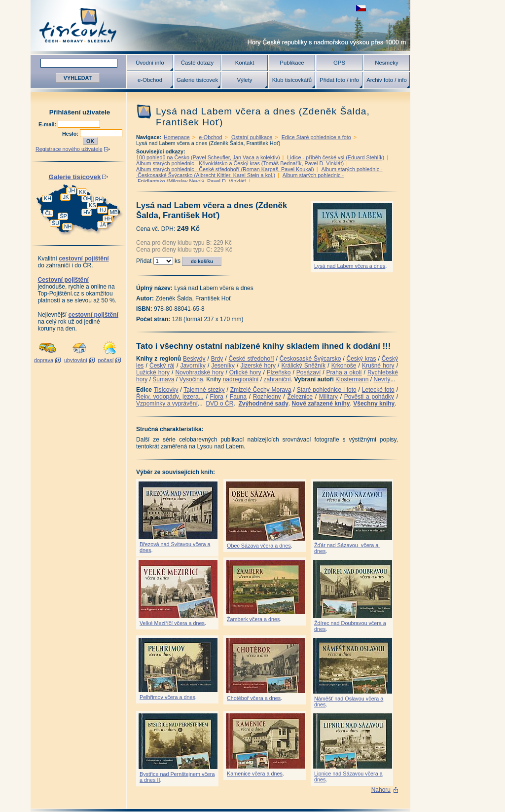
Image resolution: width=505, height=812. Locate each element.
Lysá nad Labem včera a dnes (350, 266)
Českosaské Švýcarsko (310, 359)
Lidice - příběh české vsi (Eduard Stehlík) (336, 157)
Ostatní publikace (252, 137)
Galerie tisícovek (197, 80)
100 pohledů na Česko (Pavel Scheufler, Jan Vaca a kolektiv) (208, 157)
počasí (106, 360)
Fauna (238, 397)
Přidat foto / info (339, 80)
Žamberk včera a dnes (253, 619)
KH (48, 198)
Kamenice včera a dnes (255, 774)
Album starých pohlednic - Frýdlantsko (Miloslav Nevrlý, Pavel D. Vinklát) (240, 178)
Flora (217, 397)
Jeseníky (223, 366)
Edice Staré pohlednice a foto (316, 137)
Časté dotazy (197, 63)
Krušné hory (378, 366)
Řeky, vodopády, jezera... (170, 397)
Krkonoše (344, 366)
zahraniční (277, 379)
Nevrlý (382, 379)
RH (99, 199)
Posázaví (308, 372)
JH (72, 190)
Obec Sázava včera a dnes (259, 546)
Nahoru (381, 790)
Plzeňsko (279, 372)
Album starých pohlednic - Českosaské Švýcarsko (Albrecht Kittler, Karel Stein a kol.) (259, 172)
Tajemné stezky (204, 390)
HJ (103, 210)
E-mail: (48, 124)
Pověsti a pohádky (369, 397)
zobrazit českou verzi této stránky (361, 8)
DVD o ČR (219, 404)
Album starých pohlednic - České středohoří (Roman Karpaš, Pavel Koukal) (225, 169)
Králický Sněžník (304, 366)
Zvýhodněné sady (263, 404)
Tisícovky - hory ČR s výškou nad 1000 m (220, 25)
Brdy (217, 359)
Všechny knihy (374, 404)
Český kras (361, 359)
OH (87, 198)
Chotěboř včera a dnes (254, 698)
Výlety (244, 80)
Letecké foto (378, 390)
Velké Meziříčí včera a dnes (172, 623)
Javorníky (193, 366)
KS (92, 205)
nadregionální (241, 379)
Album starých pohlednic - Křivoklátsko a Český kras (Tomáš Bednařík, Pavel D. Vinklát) (240, 163)
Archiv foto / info (387, 80)
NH (68, 226)
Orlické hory (245, 372)
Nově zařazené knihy (321, 404)
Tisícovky (166, 390)
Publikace (292, 63)
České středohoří (252, 359)
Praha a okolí (344, 372)
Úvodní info (150, 63)
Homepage (177, 137)
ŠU (55, 223)
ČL (49, 213)
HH (108, 219)
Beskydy (194, 359)
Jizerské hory (258, 366)
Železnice (300, 397)
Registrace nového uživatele (69, 149)
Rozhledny (267, 397)
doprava (44, 360)
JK (66, 197)
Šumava (163, 379)
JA (103, 224)
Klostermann (352, 379)
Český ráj (162, 366)
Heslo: (71, 134)
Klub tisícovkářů (292, 80)
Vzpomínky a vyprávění (167, 404)
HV (87, 212)
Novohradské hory (199, 372)
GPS (339, 63)
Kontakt (245, 63)
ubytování (76, 360)
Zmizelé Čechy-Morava (261, 390)
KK (82, 192)
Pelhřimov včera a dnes (167, 697)
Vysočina (191, 379)
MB (113, 212)
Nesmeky (386, 63)
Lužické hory (153, 372)
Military (328, 397)
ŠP (63, 216)
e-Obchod (150, 80)
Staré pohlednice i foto (327, 390)
